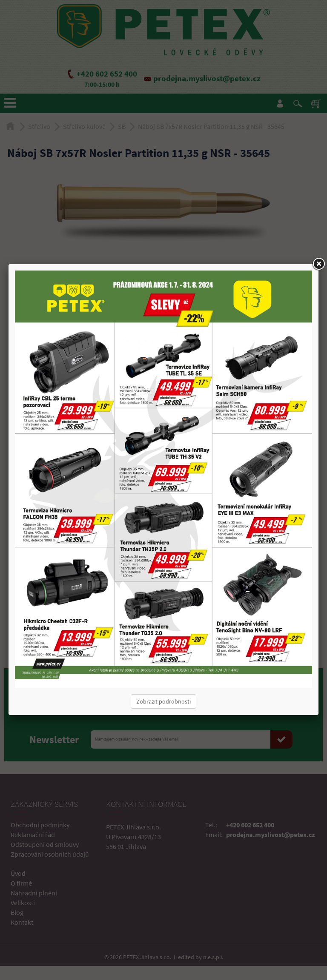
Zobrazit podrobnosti (163, 701)
